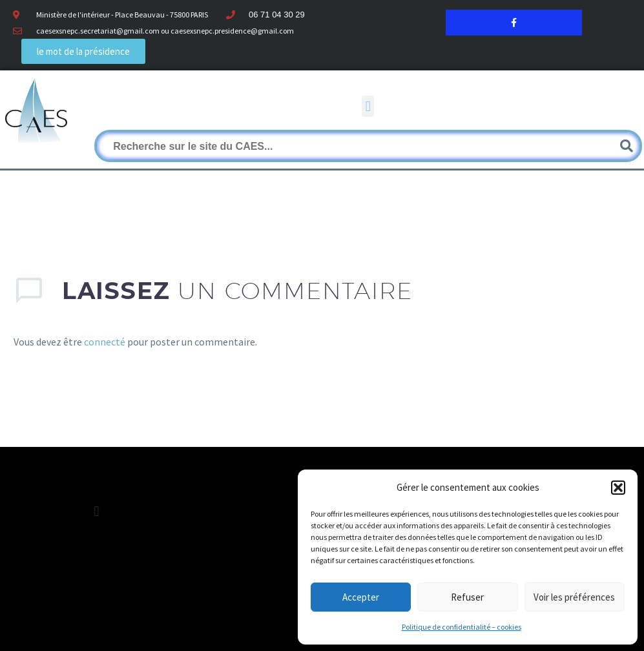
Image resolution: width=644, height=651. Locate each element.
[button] (618, 488)
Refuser (467, 597)
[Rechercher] (368, 146)
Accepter (361, 597)
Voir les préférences (574, 597)
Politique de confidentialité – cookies (462, 627)
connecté (105, 342)
